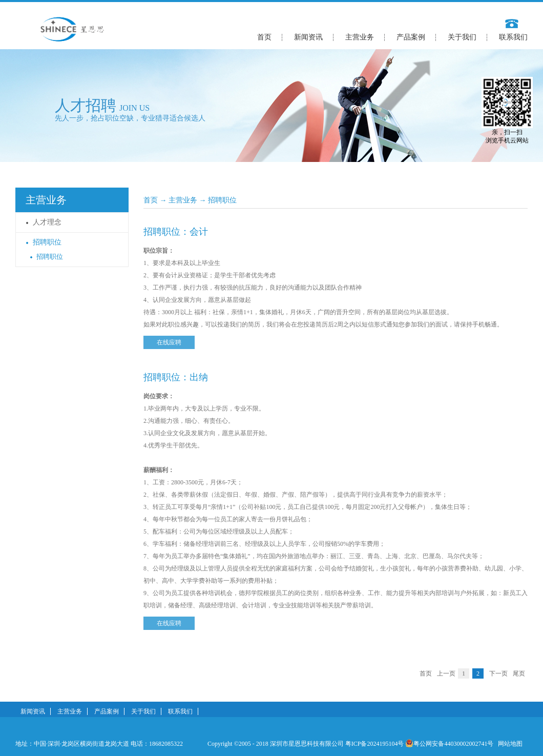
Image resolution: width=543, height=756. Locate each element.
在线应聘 (169, 342)
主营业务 (183, 200)
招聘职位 (222, 200)
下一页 (498, 673)
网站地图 (509, 744)
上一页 (446, 673)
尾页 (519, 673)
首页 (264, 37)
